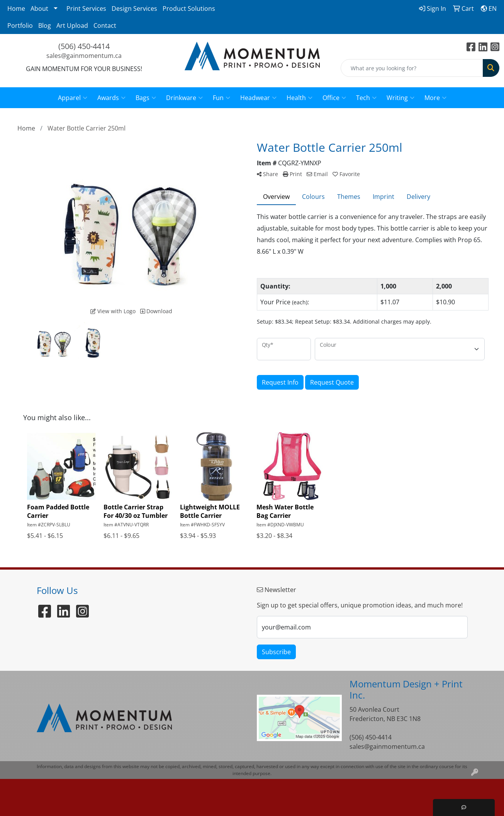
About (39, 8)
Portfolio (20, 25)
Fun (221, 98)
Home (16, 8)
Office (334, 98)
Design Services (134, 8)
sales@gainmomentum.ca (84, 56)
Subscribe (276, 652)
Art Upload (72, 25)
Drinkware (184, 98)
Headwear (258, 98)
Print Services (86, 8)
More (435, 98)
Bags (146, 98)
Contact (105, 25)
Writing (400, 98)
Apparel (73, 98)
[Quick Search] (412, 68)
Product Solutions (189, 8)
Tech (366, 98)
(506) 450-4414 (84, 46)
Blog (45, 25)
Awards (111, 98)
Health (300, 98)
